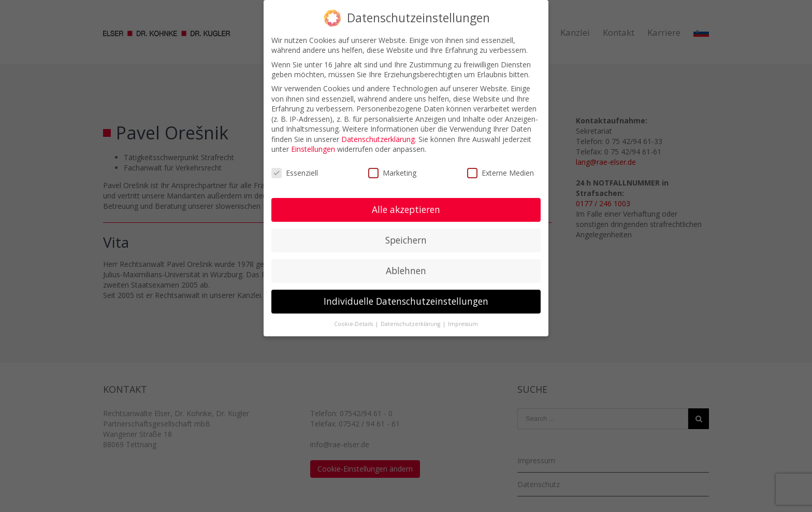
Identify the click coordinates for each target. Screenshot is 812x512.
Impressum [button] (463, 324)
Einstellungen (313, 149)
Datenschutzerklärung (378, 139)
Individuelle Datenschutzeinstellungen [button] (406, 301)
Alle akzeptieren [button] (406, 209)
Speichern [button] (406, 240)
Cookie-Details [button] (354, 324)
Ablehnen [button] (406, 271)
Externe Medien (501, 173)
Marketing (392, 173)
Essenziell (295, 173)
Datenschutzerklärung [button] (411, 324)
